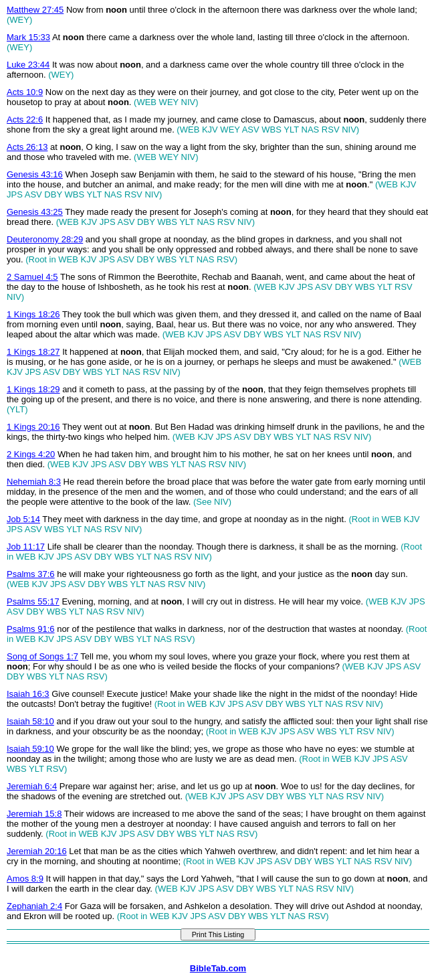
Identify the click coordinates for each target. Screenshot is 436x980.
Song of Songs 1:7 (42, 656)
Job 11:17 (26, 547)
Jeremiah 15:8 (34, 814)
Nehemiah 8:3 (34, 482)
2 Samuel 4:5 (32, 277)
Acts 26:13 (27, 147)
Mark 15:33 (28, 37)
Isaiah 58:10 (30, 721)
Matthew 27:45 (35, 10)
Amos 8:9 (25, 879)
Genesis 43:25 (35, 212)
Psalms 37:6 (31, 574)
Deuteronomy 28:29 (45, 239)
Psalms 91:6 (31, 629)
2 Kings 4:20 (31, 454)
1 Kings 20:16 (33, 427)
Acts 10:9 (25, 92)
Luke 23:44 (28, 65)
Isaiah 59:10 (30, 749)
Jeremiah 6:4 (32, 786)
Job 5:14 (23, 519)
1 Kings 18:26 (33, 314)
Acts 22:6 (25, 119)
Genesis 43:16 (35, 174)
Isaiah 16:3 (28, 694)
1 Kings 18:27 (33, 352)
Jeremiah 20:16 (37, 851)
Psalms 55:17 (33, 601)
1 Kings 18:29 (33, 389)
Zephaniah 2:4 (34, 906)
